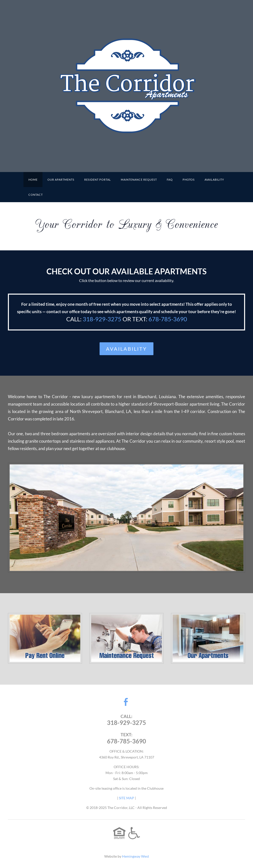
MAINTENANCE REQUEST (139, 180)
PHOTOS (189, 180)
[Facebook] (126, 702)
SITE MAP (126, 798)
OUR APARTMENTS (61, 180)
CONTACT (36, 195)
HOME (33, 180)
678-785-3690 (168, 319)
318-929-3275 (102, 319)
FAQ (170, 180)
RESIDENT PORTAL (98, 180)
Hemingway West (136, 856)
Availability (214, 180)
